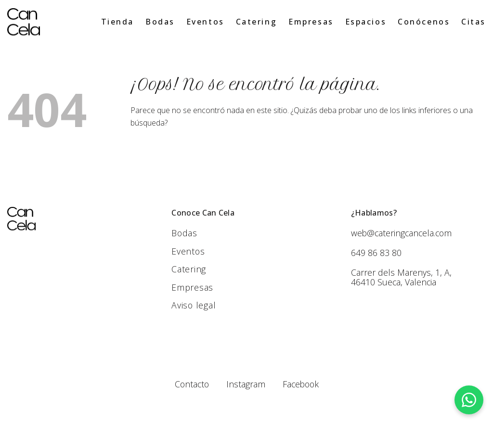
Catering (256, 22)
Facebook (301, 384)
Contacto (191, 384)
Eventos (205, 22)
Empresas (311, 22)
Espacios (366, 22)
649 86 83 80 (376, 253)
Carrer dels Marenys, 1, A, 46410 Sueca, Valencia (401, 277)
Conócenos (424, 22)
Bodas (160, 22)
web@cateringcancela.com (403, 233)
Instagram (245, 384)
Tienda (117, 22)
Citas (474, 22)
